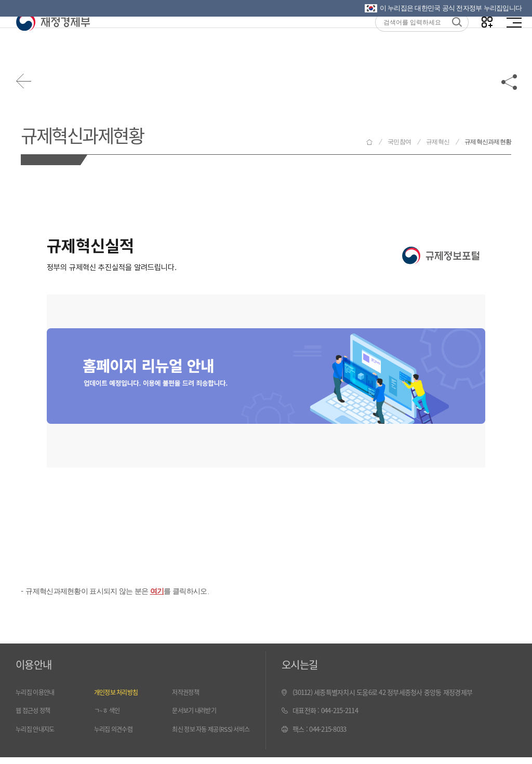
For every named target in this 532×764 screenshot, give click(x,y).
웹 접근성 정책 (35, 712)
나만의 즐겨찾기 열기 (485, 42)
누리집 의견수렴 (115, 731)
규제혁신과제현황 (88, 134)
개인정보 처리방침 (118, 694)
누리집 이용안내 (37, 694)
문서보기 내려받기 (196, 712)
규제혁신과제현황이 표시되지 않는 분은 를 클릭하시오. (123, 592)
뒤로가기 (26, 84)
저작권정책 (187, 694)
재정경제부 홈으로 (369, 142)
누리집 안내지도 (37, 731)
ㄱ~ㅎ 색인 (108, 712)
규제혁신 (438, 142)
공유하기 (510, 84)
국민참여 (399, 142)
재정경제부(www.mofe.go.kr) (53, 43)
